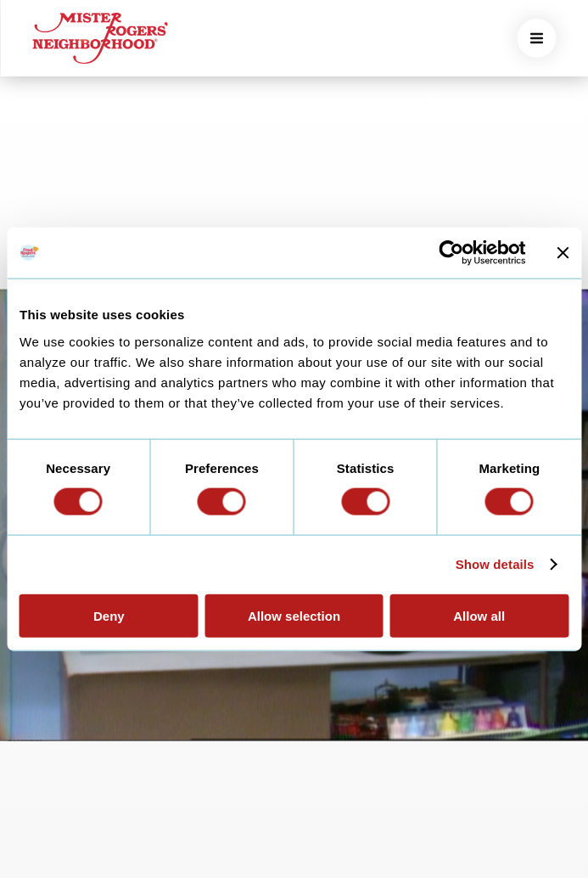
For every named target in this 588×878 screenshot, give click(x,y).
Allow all (479, 615)
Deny (109, 615)
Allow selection (294, 615)
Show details (495, 564)
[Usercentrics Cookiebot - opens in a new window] (451, 253)
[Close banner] (563, 253)
